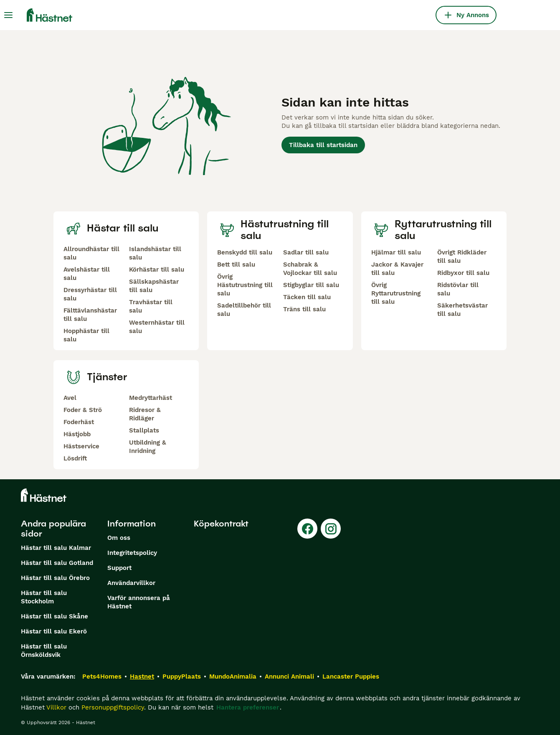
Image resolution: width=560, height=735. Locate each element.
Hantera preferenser (248, 707)
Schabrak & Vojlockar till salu (310, 269)
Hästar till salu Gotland (57, 563)
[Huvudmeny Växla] (8, 15)
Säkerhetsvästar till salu (462, 310)
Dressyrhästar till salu (90, 294)
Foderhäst (79, 422)
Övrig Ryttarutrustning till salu (396, 293)
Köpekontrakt (221, 524)
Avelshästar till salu (87, 274)
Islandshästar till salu (155, 253)
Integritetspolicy (132, 553)
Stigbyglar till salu (311, 285)
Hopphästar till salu (86, 335)
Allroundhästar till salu (91, 253)
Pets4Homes (102, 677)
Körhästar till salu (157, 270)
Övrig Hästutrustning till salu (245, 285)
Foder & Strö (83, 410)
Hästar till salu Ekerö (54, 631)
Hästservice (81, 446)
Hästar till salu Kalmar (56, 548)
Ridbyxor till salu (463, 273)
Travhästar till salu (151, 306)
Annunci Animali (289, 677)
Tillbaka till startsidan (323, 145)
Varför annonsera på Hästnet (139, 602)
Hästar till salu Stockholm (44, 597)
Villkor (56, 707)
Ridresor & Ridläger (145, 414)
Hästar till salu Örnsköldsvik (44, 651)
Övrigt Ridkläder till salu (462, 257)
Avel (70, 398)
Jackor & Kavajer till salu (397, 269)
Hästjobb (77, 434)
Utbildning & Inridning (148, 447)
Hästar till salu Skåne (54, 616)
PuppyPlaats (182, 677)
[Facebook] (307, 529)
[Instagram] (331, 529)
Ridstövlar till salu (458, 289)
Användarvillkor (131, 583)
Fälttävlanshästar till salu (90, 315)
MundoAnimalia (233, 677)
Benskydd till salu (245, 252)
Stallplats (144, 430)
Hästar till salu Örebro (55, 578)
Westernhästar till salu (157, 327)
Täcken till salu (307, 297)
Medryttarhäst (151, 398)
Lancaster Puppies (351, 677)
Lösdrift (75, 458)
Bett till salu (236, 264)
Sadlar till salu (306, 252)
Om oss (119, 538)
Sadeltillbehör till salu (244, 310)
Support (119, 568)
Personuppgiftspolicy (113, 707)
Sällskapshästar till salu (154, 286)
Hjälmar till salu (396, 252)
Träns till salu (304, 309)
